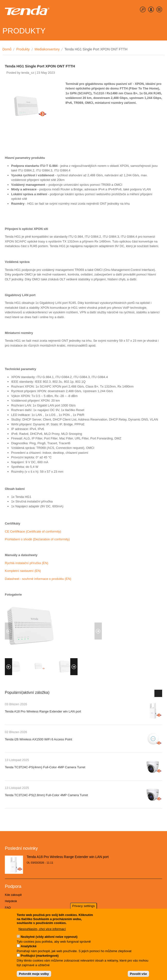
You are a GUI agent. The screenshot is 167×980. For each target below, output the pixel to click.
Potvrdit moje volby (34, 976)
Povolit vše (138, 976)
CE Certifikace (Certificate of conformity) (33, 531)
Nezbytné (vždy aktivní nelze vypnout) (49, 939)
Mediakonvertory (47, 49)
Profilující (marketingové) (40, 958)
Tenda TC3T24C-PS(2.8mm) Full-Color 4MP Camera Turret (46, 795)
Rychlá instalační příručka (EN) (27, 563)
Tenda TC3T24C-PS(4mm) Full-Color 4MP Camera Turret (45, 767)
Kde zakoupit (13, 895)
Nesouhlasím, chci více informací (42, 931)
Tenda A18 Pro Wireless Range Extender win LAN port (43, 711)
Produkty (23, 49)
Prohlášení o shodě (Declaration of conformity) (37, 539)
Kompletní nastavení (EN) (23, 571)
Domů (7, 49)
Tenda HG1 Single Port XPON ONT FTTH (40, 66)
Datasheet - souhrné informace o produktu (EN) (38, 579)
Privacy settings (83, 908)
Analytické (29, 948)
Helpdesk (11, 901)
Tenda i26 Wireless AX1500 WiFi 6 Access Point (38, 739)
